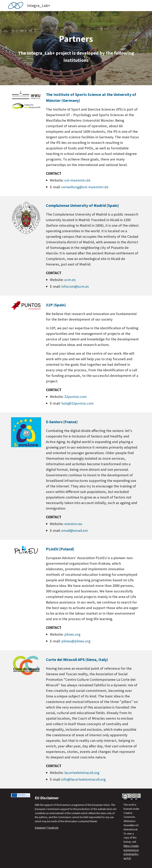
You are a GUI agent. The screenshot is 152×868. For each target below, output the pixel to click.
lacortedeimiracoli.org (82, 773)
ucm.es (70, 280)
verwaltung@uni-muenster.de (85, 187)
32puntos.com (76, 397)
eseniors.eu (73, 524)
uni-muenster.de (77, 180)
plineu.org (72, 634)
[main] (76, 48)
